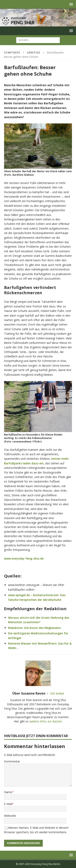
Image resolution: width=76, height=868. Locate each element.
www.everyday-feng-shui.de (24, 558)
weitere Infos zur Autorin (46, 721)
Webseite (10, 816)
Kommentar (12, 761)
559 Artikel (57, 693)
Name (8, 792)
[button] (70, 4)
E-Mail (8, 804)
